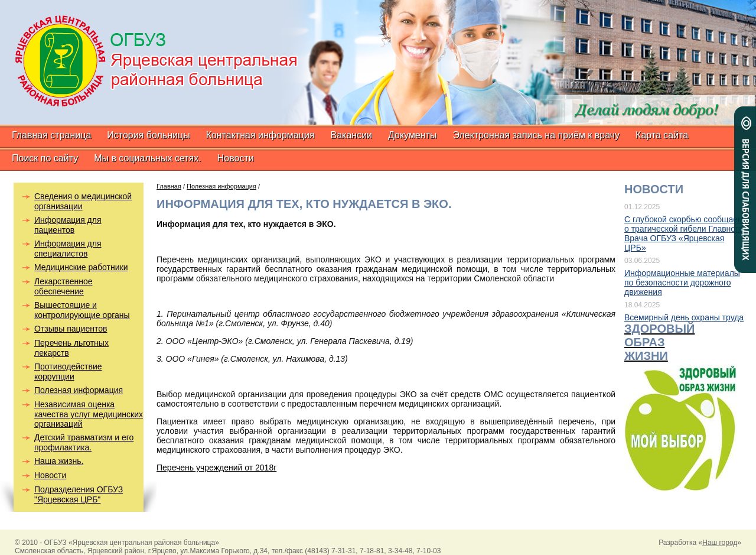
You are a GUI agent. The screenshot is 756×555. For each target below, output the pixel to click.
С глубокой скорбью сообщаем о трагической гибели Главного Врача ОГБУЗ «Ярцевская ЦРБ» (684, 233)
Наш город (720, 543)
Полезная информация (79, 390)
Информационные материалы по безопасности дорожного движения (682, 283)
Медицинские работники (81, 267)
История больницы (148, 135)
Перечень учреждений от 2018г (216, 468)
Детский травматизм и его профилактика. (84, 442)
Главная (169, 186)
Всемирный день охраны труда (684, 317)
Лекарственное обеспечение (63, 286)
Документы (412, 135)
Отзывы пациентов (71, 329)
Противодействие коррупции (68, 371)
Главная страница (51, 135)
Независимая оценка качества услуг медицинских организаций (89, 414)
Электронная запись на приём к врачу (537, 135)
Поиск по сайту (45, 158)
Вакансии (351, 135)
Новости (236, 158)
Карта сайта (662, 135)
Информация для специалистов (68, 249)
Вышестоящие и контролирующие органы (82, 310)
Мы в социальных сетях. (148, 158)
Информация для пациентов (68, 225)
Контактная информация (260, 135)
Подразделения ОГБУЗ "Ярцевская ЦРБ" (79, 494)
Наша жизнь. (59, 461)
